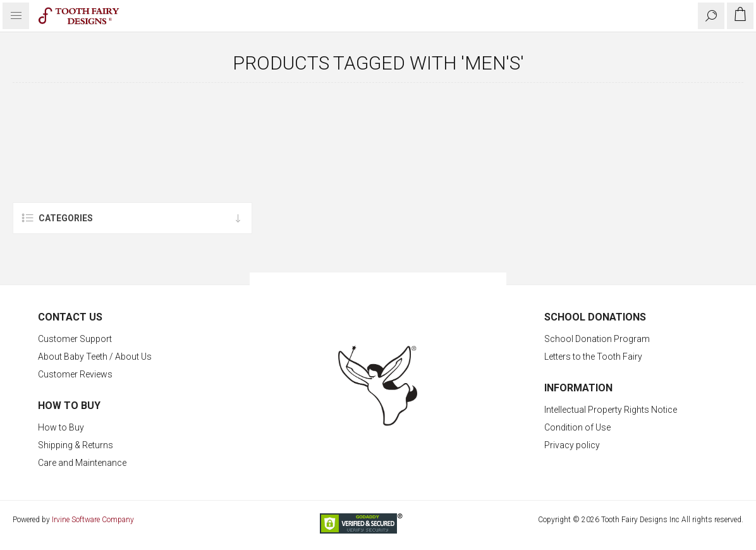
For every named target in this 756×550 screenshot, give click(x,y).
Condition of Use (577, 427)
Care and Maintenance (82, 463)
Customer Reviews (75, 374)
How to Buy (61, 427)
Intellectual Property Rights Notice (611, 410)
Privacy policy (572, 445)
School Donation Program (597, 339)
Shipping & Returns (76, 445)
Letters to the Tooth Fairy (593, 357)
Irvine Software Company (93, 520)
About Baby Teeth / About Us (95, 357)
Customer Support (75, 339)
